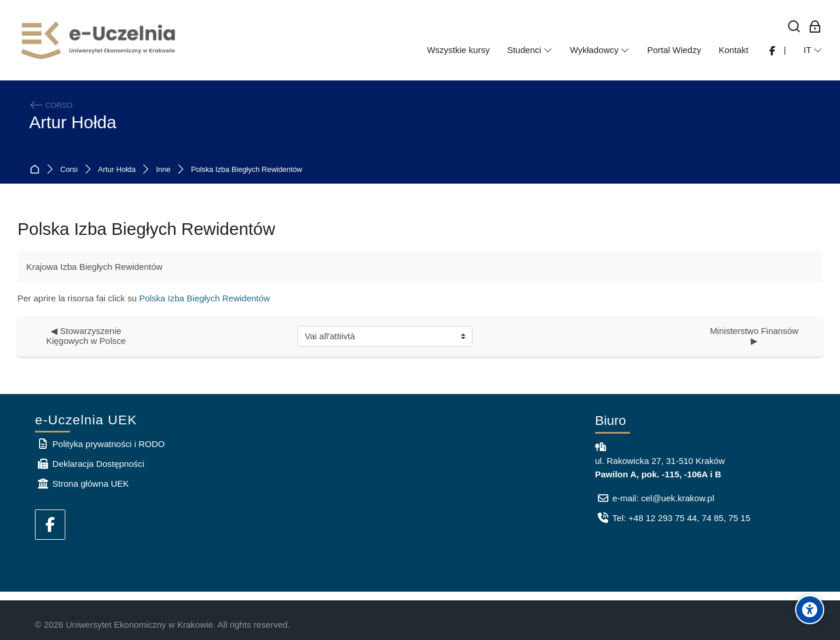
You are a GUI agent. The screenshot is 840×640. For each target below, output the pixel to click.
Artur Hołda (73, 122)
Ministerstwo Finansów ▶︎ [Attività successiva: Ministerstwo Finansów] (757, 336)
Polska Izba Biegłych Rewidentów (246, 170)
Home (37, 170)
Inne (164, 170)
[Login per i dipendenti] (815, 27)
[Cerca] (794, 27)
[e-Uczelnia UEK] (99, 40)
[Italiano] (813, 50)
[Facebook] (50, 525)
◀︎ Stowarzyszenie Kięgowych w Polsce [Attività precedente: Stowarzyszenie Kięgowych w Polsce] (86, 336)
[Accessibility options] (810, 610)
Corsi (69, 170)
